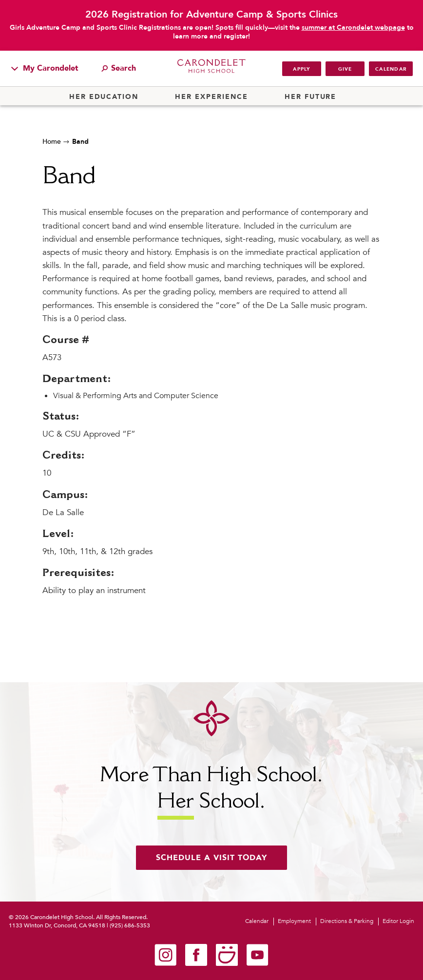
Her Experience (211, 97)
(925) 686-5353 (130, 925)
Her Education (104, 97)
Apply (301, 69)
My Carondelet (45, 68)
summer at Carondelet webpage (353, 28)
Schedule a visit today (211, 858)
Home (52, 142)
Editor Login (398, 921)
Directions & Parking (347, 921)
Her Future (310, 97)
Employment (294, 921)
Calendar (391, 69)
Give (345, 69)
